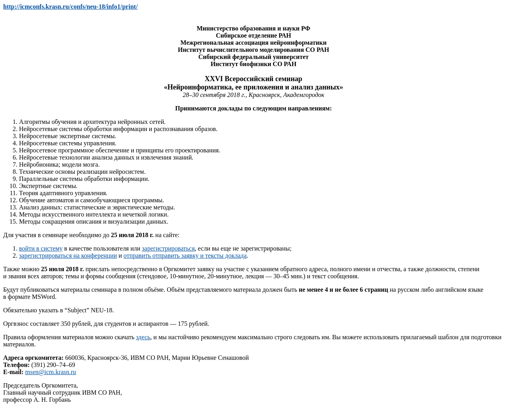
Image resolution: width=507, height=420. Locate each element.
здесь (143, 337)
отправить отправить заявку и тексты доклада (185, 256)
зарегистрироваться (168, 248)
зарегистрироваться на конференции (68, 256)
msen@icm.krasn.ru (51, 372)
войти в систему (41, 248)
